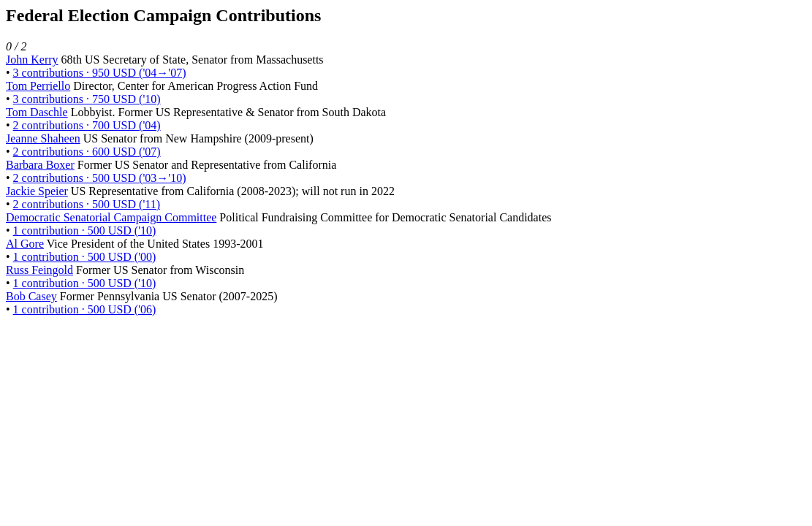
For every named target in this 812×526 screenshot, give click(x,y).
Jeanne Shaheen (43, 138)
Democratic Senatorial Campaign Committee (111, 217)
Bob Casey (31, 296)
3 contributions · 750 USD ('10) (87, 99)
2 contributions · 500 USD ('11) (87, 204)
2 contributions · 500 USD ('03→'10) (100, 178)
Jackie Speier (37, 191)
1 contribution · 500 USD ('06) (85, 309)
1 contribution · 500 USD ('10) (85, 230)
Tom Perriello (38, 86)
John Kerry (32, 60)
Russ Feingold (39, 270)
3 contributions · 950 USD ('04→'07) (100, 73)
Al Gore (25, 244)
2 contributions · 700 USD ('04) (87, 125)
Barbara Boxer (40, 165)
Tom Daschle (37, 112)
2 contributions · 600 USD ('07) (87, 152)
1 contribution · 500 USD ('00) (85, 257)
